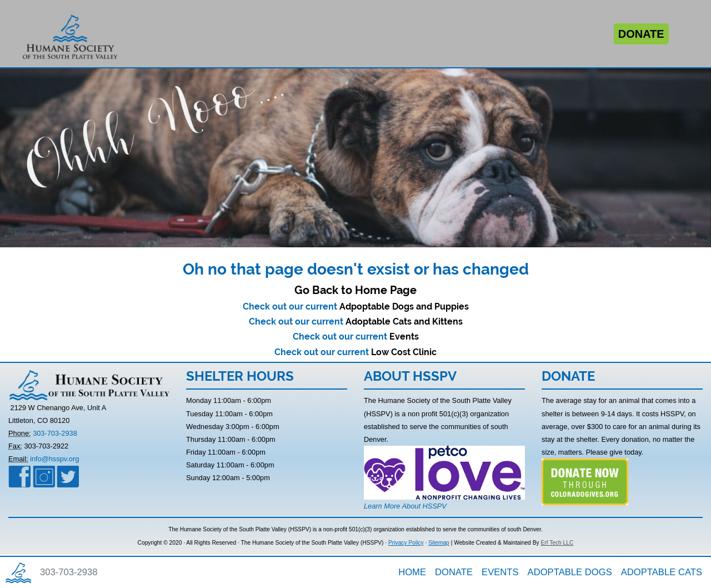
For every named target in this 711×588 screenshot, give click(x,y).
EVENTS (500, 572)
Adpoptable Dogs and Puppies (404, 307)
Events (404, 337)
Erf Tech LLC (557, 543)
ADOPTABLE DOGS (570, 572)
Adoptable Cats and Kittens (404, 322)
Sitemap (439, 543)
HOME (412, 572)
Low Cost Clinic (404, 352)
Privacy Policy (406, 543)
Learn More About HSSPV (405, 506)
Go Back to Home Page (355, 290)
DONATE (454, 572)
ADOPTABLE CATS (662, 572)
